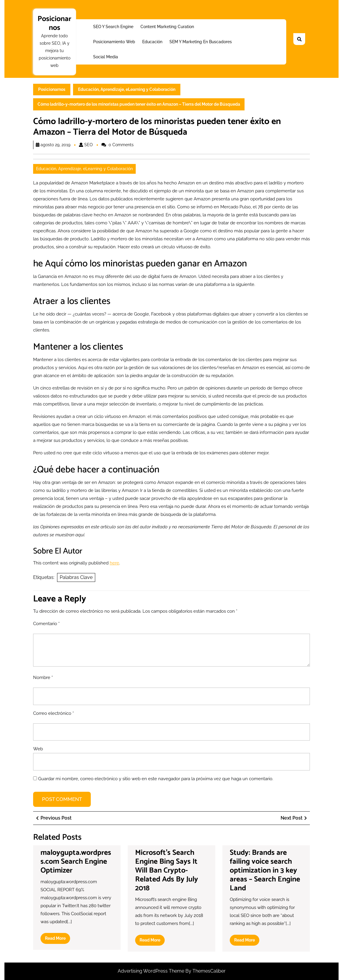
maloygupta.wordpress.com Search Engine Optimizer (76, 862)
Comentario (46, 624)
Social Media (106, 57)
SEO (89, 145)
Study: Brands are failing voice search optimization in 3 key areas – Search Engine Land (265, 870)
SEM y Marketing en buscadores (201, 42)
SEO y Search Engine (113, 27)
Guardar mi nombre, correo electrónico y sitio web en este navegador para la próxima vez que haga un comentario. (156, 779)
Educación (152, 42)
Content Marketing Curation (167, 27)
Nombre (43, 678)
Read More (58, 939)
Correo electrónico (54, 713)
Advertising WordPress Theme (152, 971)
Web (38, 749)
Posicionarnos (54, 23)
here (114, 563)
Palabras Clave (76, 577)
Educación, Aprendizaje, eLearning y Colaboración (127, 89)
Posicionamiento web (114, 42)
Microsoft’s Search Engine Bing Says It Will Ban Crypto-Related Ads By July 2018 (167, 870)
